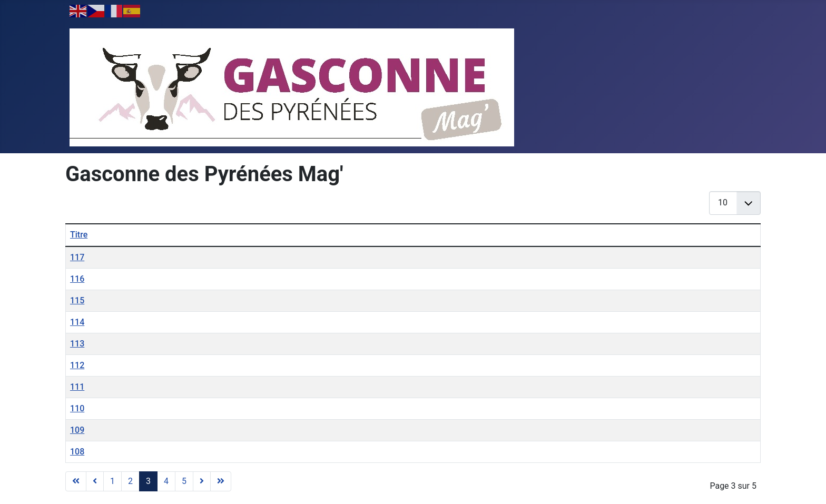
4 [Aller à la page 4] (166, 481)
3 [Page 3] (148, 481)
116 (77, 279)
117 (77, 257)
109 (77, 430)
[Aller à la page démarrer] (76, 481)
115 (77, 300)
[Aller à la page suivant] (202, 481)
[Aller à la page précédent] (95, 481)
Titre (79, 235)
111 (77, 387)
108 (77, 452)
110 (77, 408)
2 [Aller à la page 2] (130, 481)
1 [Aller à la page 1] (112, 481)
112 (77, 365)
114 (77, 322)
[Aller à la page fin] (221, 481)
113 (77, 344)
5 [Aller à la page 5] (184, 481)
